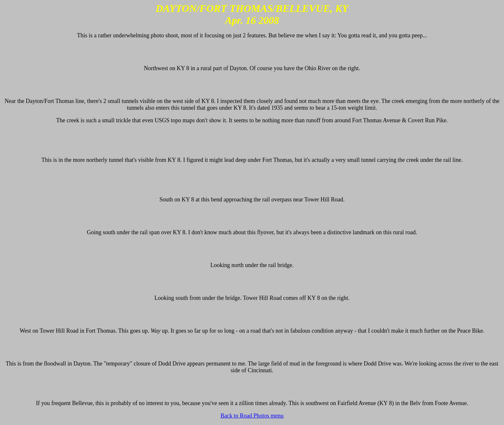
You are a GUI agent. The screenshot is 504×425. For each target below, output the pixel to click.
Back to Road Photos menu (252, 416)
